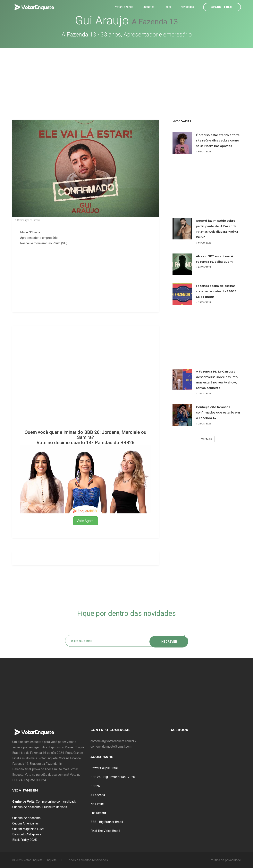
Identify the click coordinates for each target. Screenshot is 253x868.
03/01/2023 (203, 152)
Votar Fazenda (124, 7)
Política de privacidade (225, 860)
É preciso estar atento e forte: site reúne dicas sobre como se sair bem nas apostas (218, 140)
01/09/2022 (203, 243)
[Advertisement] (127, 78)
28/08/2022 (203, 394)
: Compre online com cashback (44, 802)
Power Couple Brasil (104, 768)
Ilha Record (98, 813)
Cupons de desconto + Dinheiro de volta (40, 807)
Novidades (187, 7)
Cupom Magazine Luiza (28, 829)
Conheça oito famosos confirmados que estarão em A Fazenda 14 (218, 412)
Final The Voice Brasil (105, 831)
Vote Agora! (86, 521)
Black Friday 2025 (25, 840)
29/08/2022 (203, 302)
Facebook (179, 730)
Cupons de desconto (26, 818)
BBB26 (95, 786)
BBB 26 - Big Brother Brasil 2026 (113, 777)
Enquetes (148, 7)
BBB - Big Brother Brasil (107, 822)
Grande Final (222, 7)
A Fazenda (98, 795)
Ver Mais (207, 439)
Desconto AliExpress (27, 834)
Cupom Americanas (25, 823)
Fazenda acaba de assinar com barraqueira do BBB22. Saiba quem (217, 291)
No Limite (97, 804)
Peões (168, 7)
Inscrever (169, 641)
